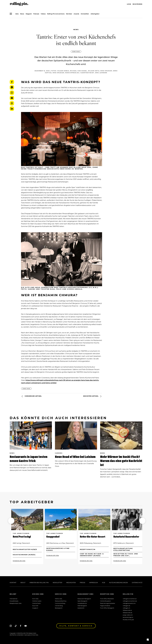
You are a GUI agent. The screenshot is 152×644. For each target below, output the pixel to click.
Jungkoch (35, 608)
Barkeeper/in (59, 608)
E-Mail (12, 98)
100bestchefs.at (127, 610)
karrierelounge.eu (128, 617)
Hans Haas (76, 52)
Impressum (94, 583)
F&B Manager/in (82, 606)
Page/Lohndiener (105, 606)
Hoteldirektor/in (82, 603)
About (23, 583)
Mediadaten (71, 583)
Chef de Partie (36, 603)
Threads (12, 103)
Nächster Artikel (93, 396)
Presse (82, 583)
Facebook (12, 82)
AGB (104, 583)
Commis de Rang (60, 603)
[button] (11, 521)
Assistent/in (81, 608)
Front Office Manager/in (107, 608)
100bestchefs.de (127, 613)
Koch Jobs (35, 599)
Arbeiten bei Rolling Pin (39, 583)
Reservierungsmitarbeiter (108, 603)
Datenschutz (137, 583)
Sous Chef (35, 606)
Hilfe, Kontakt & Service (76, 626)
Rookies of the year (128, 620)
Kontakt (13, 583)
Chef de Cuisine (37, 601)
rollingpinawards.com (129, 603)
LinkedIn (12, 109)
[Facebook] (21, 626)
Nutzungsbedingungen (118, 583)
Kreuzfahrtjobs (14, 601)
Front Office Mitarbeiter (107, 599)
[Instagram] (11, 626)
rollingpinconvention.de (130, 601)
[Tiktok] (16, 626)
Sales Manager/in (82, 601)
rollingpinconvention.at (130, 599)
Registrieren (137, 4)
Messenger (12, 87)
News (76, 30)
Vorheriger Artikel (31, 396)
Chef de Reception (106, 601)
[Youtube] (26, 626)
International (13, 599)
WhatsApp (12, 93)
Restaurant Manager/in (84, 599)
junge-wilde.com (128, 615)
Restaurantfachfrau (61, 601)
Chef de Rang (59, 606)
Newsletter (57, 583)
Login (129, 4)
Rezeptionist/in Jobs (16, 603)
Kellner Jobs (59, 599)
